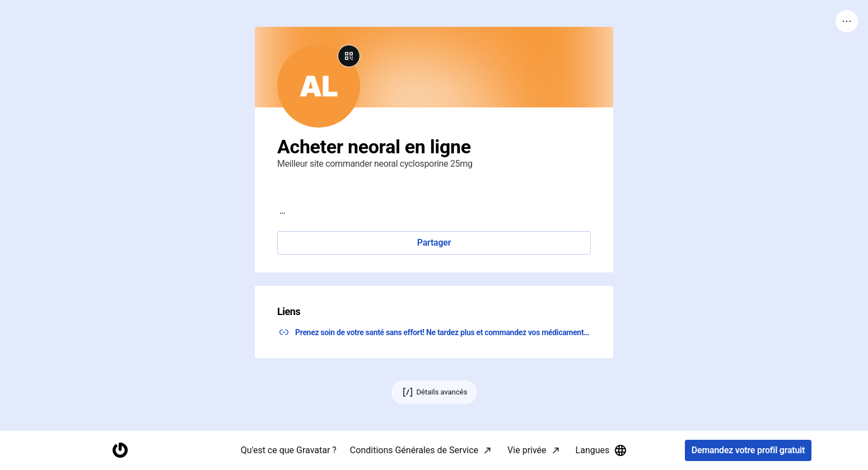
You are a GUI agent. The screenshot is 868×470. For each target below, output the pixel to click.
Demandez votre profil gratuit (748, 451)
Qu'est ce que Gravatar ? (289, 450)
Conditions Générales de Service (414, 450)
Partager (434, 243)
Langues (602, 450)
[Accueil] (120, 451)
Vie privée (527, 450)
